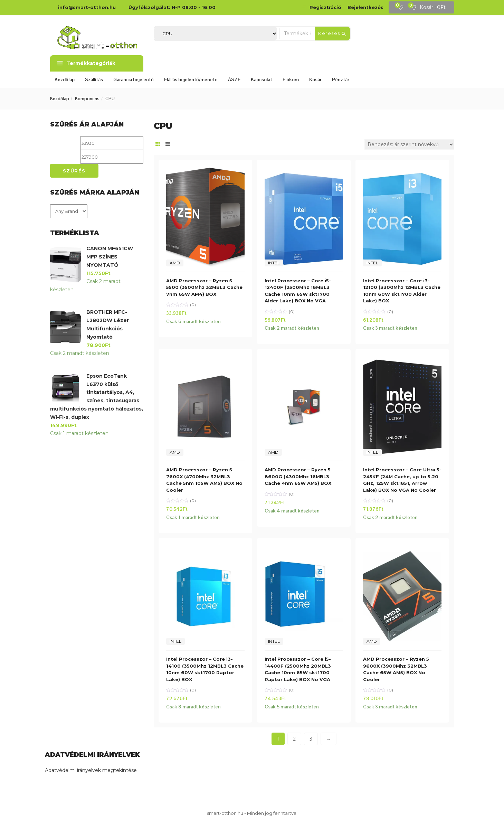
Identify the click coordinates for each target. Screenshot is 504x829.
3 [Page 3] (311, 739)
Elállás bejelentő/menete (191, 79)
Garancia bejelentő (134, 79)
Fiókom (291, 79)
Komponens (87, 99)
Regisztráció (325, 7)
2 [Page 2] (294, 739)
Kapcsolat (261, 79)
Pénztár (341, 79)
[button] (431, 8)
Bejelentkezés (365, 7)
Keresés (332, 34)
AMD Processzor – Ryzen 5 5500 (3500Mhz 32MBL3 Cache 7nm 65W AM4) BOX (204, 287)
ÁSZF (234, 79)
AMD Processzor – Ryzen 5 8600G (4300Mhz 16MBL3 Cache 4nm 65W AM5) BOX (298, 476)
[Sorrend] (409, 144)
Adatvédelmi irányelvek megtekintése (91, 770)
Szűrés (74, 171)
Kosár (315, 79)
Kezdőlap (65, 79)
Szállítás (94, 79)
